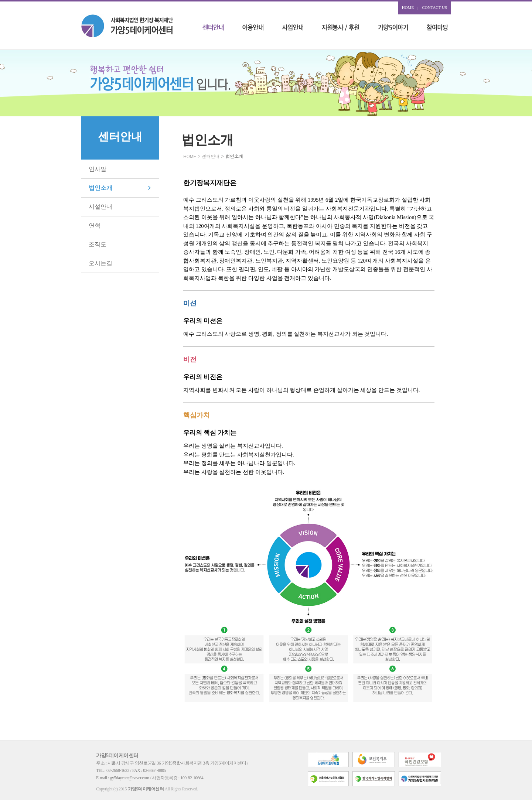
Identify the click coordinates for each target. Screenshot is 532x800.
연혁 (95, 225)
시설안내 (100, 207)
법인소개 (100, 188)
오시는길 (100, 263)
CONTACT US (434, 7)
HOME (408, 7)
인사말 (98, 169)
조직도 (98, 244)
